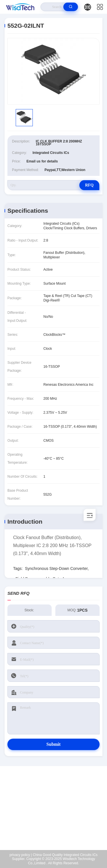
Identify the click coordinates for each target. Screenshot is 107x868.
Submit (54, 744)
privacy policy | (21, 855)
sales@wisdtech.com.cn (57, 814)
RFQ (89, 185)
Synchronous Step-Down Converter (56, 568)
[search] (71, 7)
